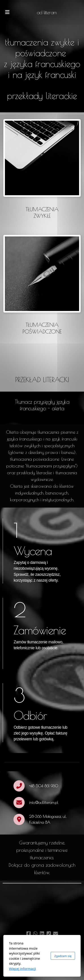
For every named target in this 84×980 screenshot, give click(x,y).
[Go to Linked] (42, 934)
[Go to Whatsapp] (35, 934)
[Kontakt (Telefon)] (49, 934)
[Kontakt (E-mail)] (56, 934)
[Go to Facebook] (29, 934)
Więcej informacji (23, 969)
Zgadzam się (63, 956)
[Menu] (7, 12)
